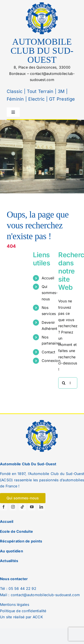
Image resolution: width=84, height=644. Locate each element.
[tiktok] (22, 507)
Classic (15, 91)
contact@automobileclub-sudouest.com (45, 595)
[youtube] (32, 507)
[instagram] (13, 507)
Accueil (48, 278)
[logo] (42, 3)
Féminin (15, 99)
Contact (48, 352)
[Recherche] (64, 383)
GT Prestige (62, 99)
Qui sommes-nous (50, 293)
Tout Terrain (39, 91)
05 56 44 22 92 (22, 588)
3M (61, 91)
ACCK (38, 617)
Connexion (51, 361)
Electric (36, 99)
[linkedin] (41, 507)
